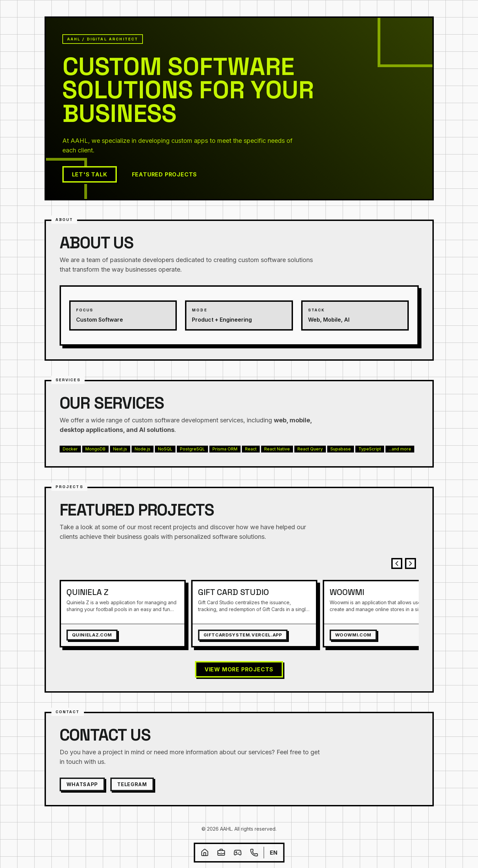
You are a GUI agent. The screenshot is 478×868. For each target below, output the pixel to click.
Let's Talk (90, 174)
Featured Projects (165, 174)
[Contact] (254, 853)
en (273, 853)
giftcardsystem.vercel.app (243, 635)
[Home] (205, 853)
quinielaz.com (92, 635)
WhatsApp (82, 784)
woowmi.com (353, 635)
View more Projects (239, 669)
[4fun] (237, 853)
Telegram (132, 784)
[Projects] (221, 853)
